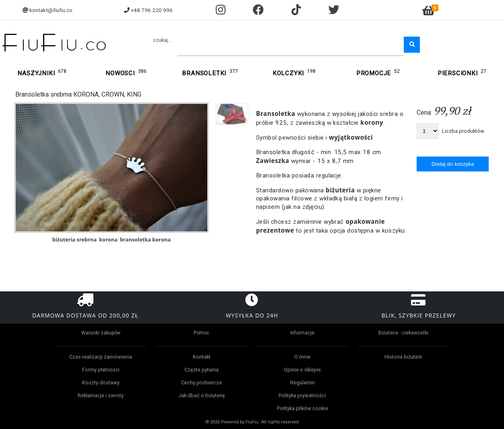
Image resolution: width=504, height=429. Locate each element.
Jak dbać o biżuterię (202, 395)
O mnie (302, 357)
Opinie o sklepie (302, 370)
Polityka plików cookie (303, 408)
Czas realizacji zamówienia (101, 357)
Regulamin (303, 383)
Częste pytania (201, 370)
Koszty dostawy (101, 383)
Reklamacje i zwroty (101, 395)
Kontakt (202, 357)
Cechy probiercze (201, 383)
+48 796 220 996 (152, 10)
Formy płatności (101, 370)
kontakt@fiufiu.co (51, 10)
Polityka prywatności (302, 395)
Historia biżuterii (403, 357)
